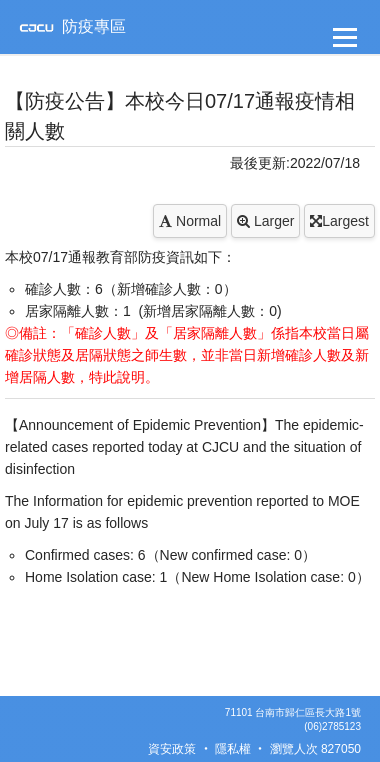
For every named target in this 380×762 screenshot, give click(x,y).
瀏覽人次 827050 (315, 749)
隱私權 (233, 749)
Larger (265, 221)
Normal (190, 221)
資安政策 (172, 749)
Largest (339, 221)
